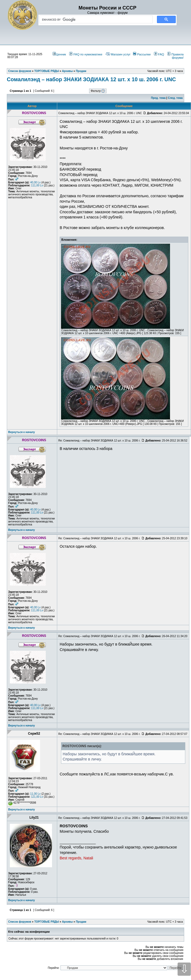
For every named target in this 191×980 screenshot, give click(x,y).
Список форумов (20, 922)
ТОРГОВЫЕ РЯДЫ (47, 922)
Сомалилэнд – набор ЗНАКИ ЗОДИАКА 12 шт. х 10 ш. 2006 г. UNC (91, 79)
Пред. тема (158, 98)
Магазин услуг (118, 54)
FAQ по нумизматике (86, 54)
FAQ (159, 54)
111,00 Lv (37, 185)
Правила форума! (175, 56)
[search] (95, 20)
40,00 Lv (35, 182)
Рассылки (142, 54)
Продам (81, 922)
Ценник (59, 54)
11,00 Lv (35, 794)
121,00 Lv (37, 797)
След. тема (175, 98)
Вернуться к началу (22, 432)
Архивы (67, 922)
